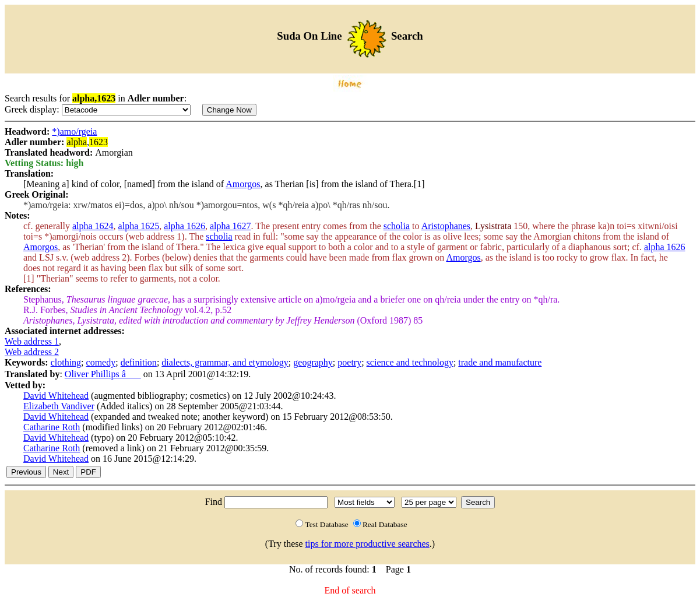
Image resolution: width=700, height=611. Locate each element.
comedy (101, 362)
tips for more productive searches (367, 544)
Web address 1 (32, 341)
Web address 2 (32, 352)
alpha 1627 (231, 226)
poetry (349, 362)
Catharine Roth (52, 427)
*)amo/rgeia (74, 131)
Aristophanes (446, 226)
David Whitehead (56, 396)
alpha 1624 (93, 226)
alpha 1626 (184, 226)
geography (313, 362)
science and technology (410, 362)
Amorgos (243, 184)
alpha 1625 (139, 226)
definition (139, 362)
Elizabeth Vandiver (59, 406)
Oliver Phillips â (103, 374)
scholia (397, 226)
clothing (66, 362)
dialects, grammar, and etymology (225, 362)
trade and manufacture (500, 362)
